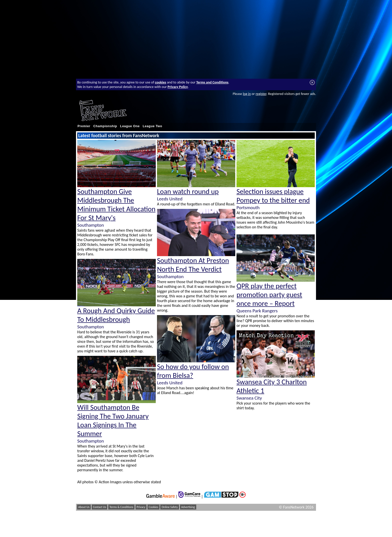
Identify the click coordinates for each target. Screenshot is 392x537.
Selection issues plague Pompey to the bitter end (273, 196)
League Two (152, 126)
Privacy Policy (178, 87)
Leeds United (170, 199)
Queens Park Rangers (257, 311)
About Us (84, 507)
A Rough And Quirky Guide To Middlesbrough (116, 315)
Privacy (141, 507)
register (261, 94)
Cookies (153, 507)
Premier (84, 126)
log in (247, 94)
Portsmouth (248, 208)
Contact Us (100, 507)
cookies (161, 82)
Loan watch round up (188, 192)
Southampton (90, 225)
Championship (105, 126)
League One (130, 126)
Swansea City (249, 398)
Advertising (188, 507)
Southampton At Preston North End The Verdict (193, 265)
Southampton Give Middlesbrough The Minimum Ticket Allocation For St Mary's (116, 205)
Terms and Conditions (212, 82)
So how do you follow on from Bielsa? (193, 371)
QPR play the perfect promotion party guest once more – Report (269, 295)
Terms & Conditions (121, 507)
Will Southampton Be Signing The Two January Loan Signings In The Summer (113, 421)
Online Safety (170, 507)
